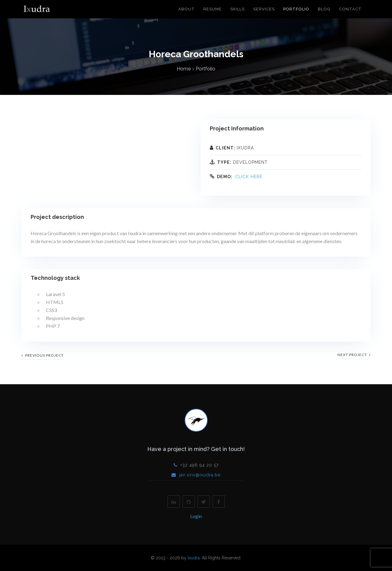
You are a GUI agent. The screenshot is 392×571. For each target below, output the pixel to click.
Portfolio (296, 9)
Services (264, 9)
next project (354, 355)
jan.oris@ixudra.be (200, 475)
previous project (43, 355)
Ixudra (194, 558)
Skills (237, 9)
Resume (213, 9)
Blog (324, 9)
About (187, 9)
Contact (350, 9)
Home (184, 69)
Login (196, 516)
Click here (249, 177)
